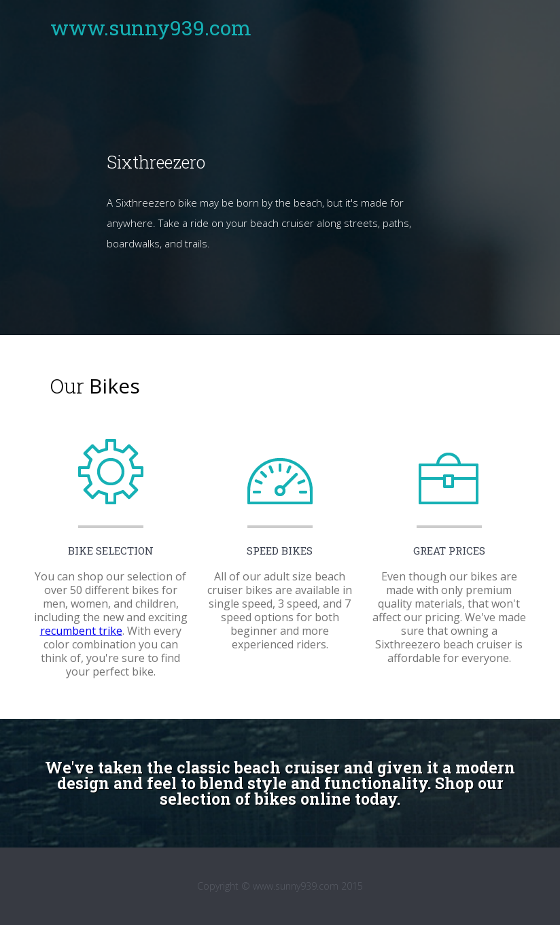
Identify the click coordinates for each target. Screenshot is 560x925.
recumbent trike (81, 631)
